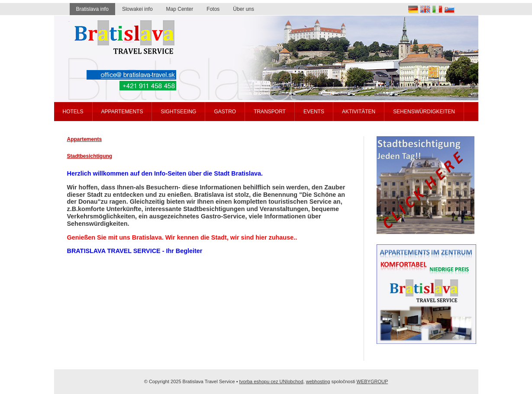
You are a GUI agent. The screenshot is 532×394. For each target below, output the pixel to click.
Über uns (243, 9)
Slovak (450, 10)
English (426, 10)
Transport (270, 112)
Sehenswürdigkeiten (424, 112)
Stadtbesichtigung (90, 156)
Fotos (213, 9)
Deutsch (413, 10)
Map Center (180, 9)
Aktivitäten (359, 112)
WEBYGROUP (372, 381)
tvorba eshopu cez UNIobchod (271, 381)
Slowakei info (137, 9)
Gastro (225, 112)
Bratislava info (92, 9)
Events (314, 112)
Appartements (85, 139)
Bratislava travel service (123, 36)
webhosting (318, 381)
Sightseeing (178, 112)
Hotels (73, 112)
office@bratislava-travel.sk (131, 75)
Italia (438, 10)
